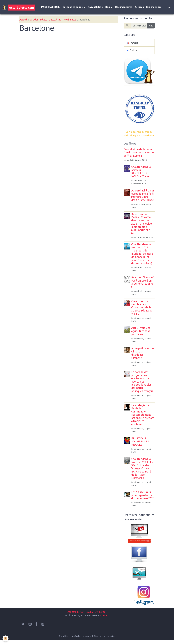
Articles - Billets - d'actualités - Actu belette (53, 20)
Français (132, 43)
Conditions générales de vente (75, 640)
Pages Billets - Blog (99, 7)
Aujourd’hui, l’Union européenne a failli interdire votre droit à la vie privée (143, 197)
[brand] (19, 7)
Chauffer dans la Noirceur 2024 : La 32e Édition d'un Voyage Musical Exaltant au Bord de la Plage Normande (142, 472)
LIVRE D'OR (101, 616)
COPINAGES (87, 616)
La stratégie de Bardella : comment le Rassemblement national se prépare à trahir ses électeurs (143, 419)
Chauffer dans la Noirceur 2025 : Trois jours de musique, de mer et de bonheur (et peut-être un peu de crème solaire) (142, 258)
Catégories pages (73, 7)
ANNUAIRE (72, 616)
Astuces (139, 7)
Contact (105, 619)
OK (151, 26)
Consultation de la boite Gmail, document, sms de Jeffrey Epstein (139, 153)
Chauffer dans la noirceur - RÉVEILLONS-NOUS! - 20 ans (141, 172)
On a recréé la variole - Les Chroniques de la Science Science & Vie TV (142, 311)
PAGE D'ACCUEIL (51, 7)
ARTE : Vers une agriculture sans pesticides (141, 335)
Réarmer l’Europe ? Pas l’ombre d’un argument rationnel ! (143, 286)
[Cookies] (6, 638)
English (132, 51)
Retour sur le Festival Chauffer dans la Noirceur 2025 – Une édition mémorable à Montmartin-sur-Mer (143, 227)
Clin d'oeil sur (154, 7)
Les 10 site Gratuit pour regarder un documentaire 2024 (143, 499)
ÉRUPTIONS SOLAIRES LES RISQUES (140, 445)
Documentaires (124, 7)
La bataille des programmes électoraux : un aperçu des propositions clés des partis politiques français (142, 385)
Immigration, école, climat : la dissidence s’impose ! (141, 357)
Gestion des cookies (105, 640)
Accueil (23, 20)
